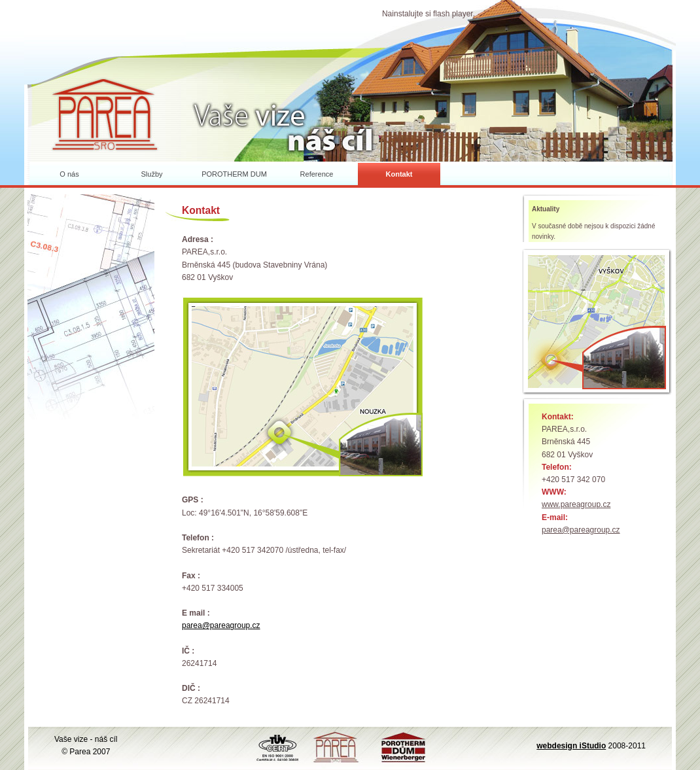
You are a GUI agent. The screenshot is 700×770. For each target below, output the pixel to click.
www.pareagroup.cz (576, 504)
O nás (69, 174)
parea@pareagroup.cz (581, 530)
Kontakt (399, 174)
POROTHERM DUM (234, 174)
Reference (317, 174)
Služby (151, 174)
